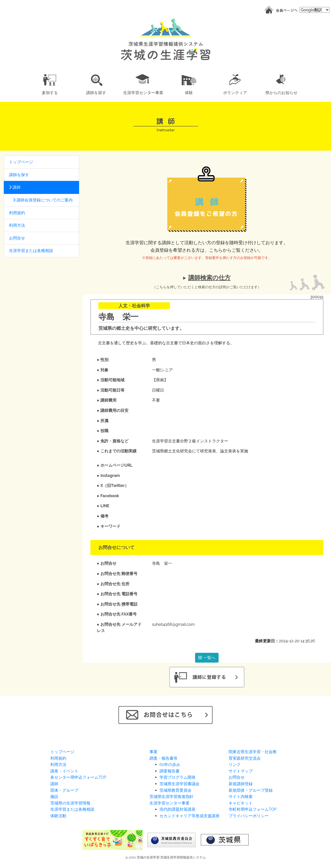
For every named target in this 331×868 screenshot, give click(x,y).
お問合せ (17, 238)
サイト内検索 (241, 797)
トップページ (21, 162)
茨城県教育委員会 (176, 790)
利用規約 (17, 213)
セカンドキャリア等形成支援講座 (190, 816)
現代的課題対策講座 (178, 809)
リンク (235, 765)
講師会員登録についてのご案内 (41, 200)
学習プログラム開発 (178, 777)
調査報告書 (170, 771)
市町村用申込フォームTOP (253, 809)
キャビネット (241, 803)
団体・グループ (64, 790)
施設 (54, 797)
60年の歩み (170, 765)
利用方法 (17, 225)
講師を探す (19, 175)
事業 (153, 752)
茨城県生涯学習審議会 (180, 784)
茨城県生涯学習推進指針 (172, 797)
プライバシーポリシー (249, 816)
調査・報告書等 (163, 758)
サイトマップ (241, 771)
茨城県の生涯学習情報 (70, 803)
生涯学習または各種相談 (31, 251)
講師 (15, 187)
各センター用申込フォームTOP (78, 777)
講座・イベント (64, 771)
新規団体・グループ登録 (251, 790)
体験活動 (58, 816)
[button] (50, 83)
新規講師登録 (241, 784)
